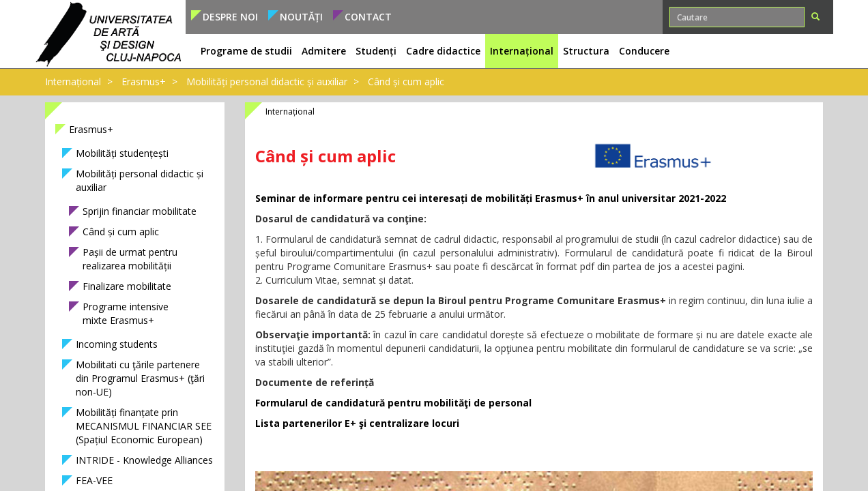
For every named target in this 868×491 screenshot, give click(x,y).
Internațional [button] (522, 51)
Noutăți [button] (301, 17)
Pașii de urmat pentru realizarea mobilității (130, 259)
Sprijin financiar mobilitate (140, 211)
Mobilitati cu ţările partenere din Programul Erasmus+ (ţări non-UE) (140, 378)
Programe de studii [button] (246, 51)
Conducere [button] (644, 51)
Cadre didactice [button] (443, 51)
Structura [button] (586, 51)
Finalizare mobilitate (127, 286)
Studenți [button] (376, 51)
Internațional (73, 81)
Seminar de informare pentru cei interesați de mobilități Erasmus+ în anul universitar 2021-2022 (491, 198)
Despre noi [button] (230, 17)
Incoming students (117, 344)
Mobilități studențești (122, 153)
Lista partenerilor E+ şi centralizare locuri (357, 423)
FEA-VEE (94, 480)
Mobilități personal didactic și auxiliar (267, 81)
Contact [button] (368, 17)
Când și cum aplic (406, 81)
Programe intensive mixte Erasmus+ (126, 313)
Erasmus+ (144, 81)
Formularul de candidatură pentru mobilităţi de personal (393, 403)
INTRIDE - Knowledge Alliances (144, 460)
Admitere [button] (324, 51)
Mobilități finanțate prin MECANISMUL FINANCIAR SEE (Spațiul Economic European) (144, 426)
